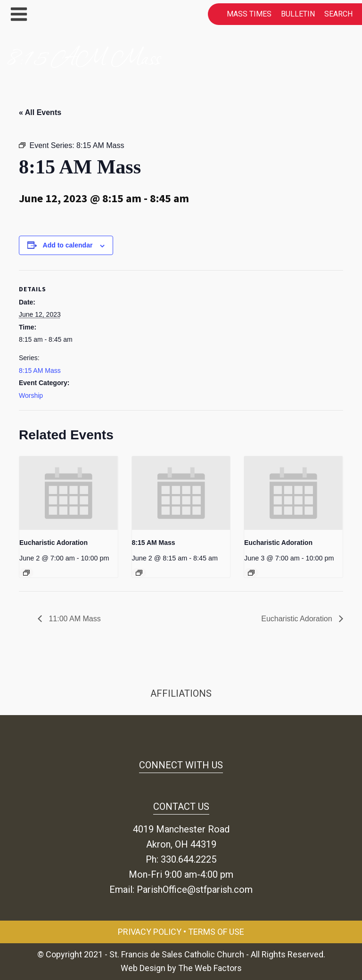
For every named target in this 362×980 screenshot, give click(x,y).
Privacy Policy (150, 932)
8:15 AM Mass (40, 371)
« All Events (40, 112)
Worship (31, 395)
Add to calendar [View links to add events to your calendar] (68, 245)
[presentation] (69, 493)
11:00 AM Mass (74, 619)
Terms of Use (216, 932)
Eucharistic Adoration (53, 543)
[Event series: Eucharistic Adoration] (26, 573)
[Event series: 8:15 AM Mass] (139, 573)
